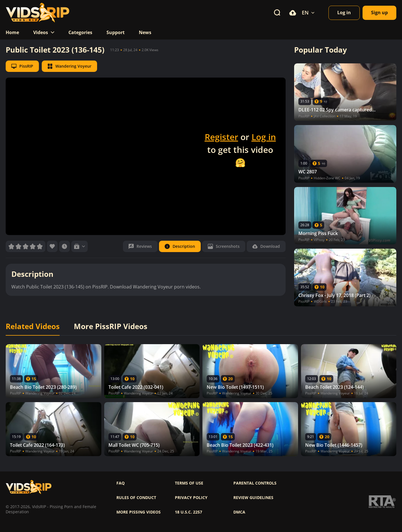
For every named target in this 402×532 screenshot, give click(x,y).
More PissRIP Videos (111, 327)
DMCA (239, 512)
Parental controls (255, 483)
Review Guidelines (253, 498)
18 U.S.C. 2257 (189, 512)
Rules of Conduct (136, 498)
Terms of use (189, 483)
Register (221, 137)
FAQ (121, 483)
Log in (264, 137)
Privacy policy (191, 498)
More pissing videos (139, 512)
